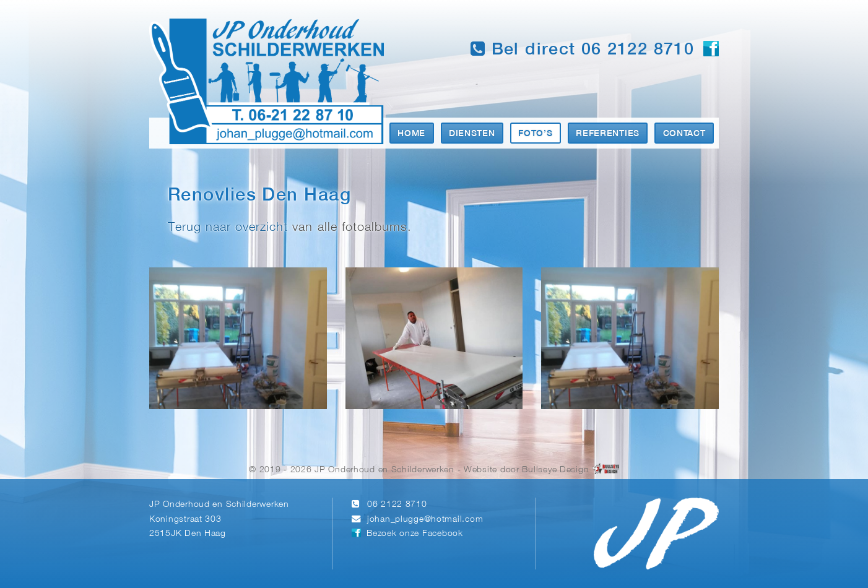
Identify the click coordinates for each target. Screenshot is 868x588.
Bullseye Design (555, 470)
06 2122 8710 (397, 505)
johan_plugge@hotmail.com (425, 520)
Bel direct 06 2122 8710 (582, 49)
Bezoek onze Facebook (414, 534)
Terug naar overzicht (228, 227)
